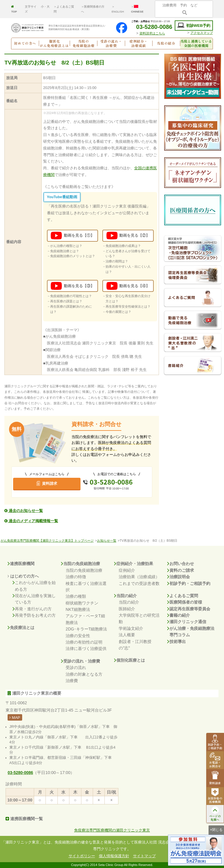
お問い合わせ (181, 564)
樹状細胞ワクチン (82, 603)
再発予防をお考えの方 (34, 615)
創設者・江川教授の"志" (135, 645)
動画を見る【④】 (128, 286)
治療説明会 (178, 577)
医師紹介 (127, 609)
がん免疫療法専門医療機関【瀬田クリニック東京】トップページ (47, 541)
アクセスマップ (202, 33)
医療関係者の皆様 (185, 602)
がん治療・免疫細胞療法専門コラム (191, 632)
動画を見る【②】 (128, 236)
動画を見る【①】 (72, 236)
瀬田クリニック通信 (187, 622)
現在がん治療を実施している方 (34, 599)
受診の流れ (76, 667)
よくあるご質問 (183, 596)
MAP (15, 718)
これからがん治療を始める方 (34, 586)
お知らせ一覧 (107, 541)
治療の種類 (76, 596)
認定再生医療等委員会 (189, 609)
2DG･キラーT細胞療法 (86, 629)
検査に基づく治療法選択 (86, 587)
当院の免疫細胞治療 (80, 564)
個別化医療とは (129, 660)
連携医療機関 (21, 564)
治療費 (72, 681)
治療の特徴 (76, 577)
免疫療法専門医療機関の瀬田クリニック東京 (112, 830)
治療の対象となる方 (84, 674)
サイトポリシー (82, 856)
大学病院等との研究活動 (139, 618)
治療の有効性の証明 (84, 642)
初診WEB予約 (194, 25)
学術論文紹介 (131, 628)
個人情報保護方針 (114, 856)
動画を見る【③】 (72, 286)
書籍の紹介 (178, 615)
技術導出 (176, 642)
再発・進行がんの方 (32, 609)
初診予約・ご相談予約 (189, 583)
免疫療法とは (21, 628)
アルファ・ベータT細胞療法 (85, 619)
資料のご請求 (181, 570)
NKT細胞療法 (78, 609)
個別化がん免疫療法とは (54, 43)
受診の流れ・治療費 (80, 661)
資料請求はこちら (152, 33)
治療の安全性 (78, 636)
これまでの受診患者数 (139, 583)
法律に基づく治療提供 (86, 649)
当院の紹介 (125, 596)
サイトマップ (144, 856)
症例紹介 (127, 570)
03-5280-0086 (151, 27)
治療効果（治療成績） (139, 577)
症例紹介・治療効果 (134, 564)
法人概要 (127, 635)
